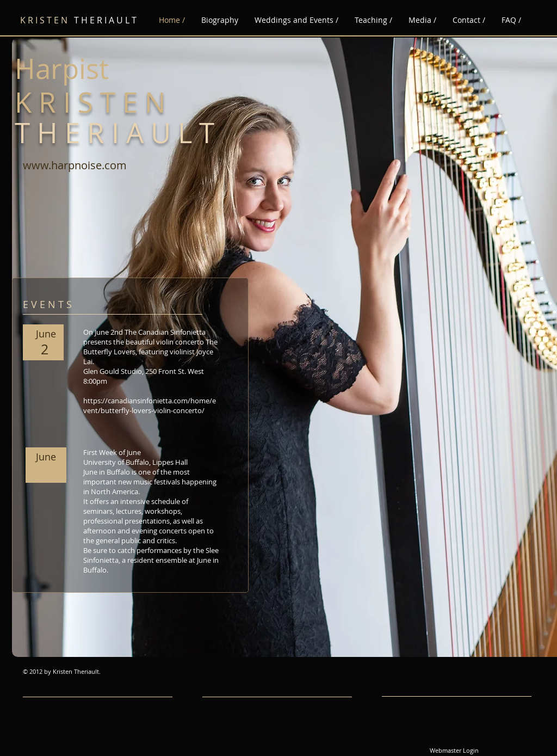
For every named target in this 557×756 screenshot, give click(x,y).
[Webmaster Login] (454, 751)
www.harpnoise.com (75, 165)
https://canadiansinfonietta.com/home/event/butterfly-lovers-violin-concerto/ (150, 405)
